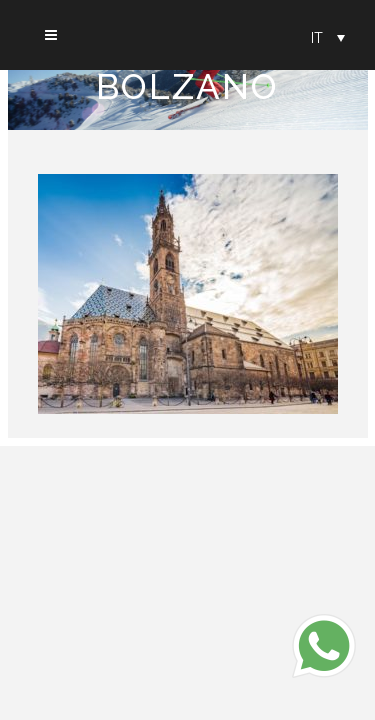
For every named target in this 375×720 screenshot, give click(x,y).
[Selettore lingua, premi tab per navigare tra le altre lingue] (328, 37)
